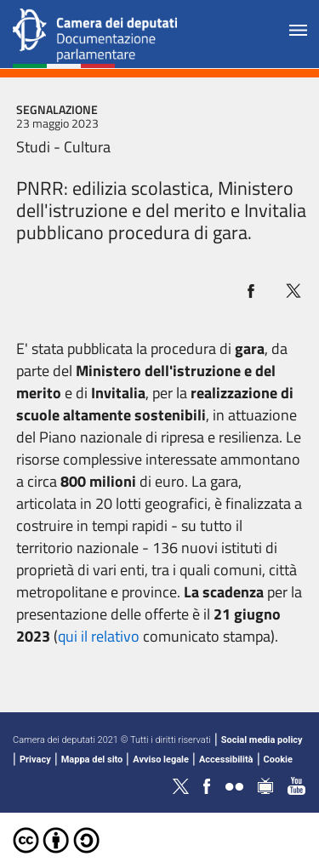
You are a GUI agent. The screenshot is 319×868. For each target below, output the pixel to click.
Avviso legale (161, 759)
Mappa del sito (92, 759)
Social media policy (262, 740)
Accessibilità (226, 759)
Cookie (278, 759)
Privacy (35, 759)
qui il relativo (99, 636)
